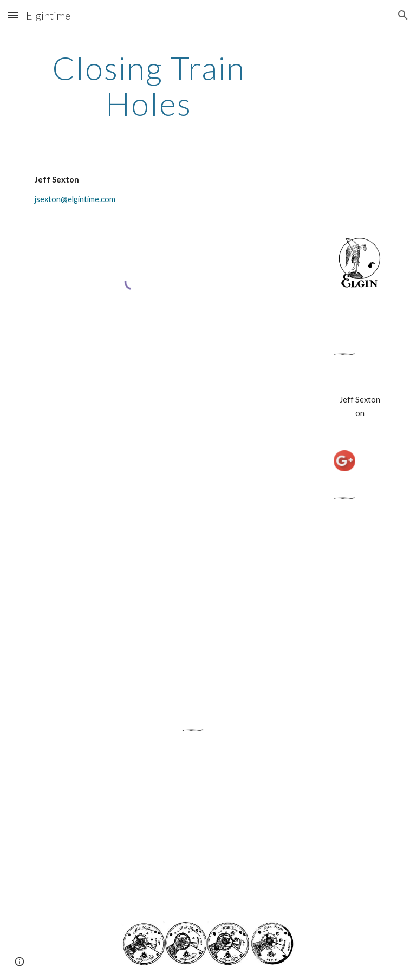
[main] (149, 86)
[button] (13, 15)
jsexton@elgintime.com (75, 199)
